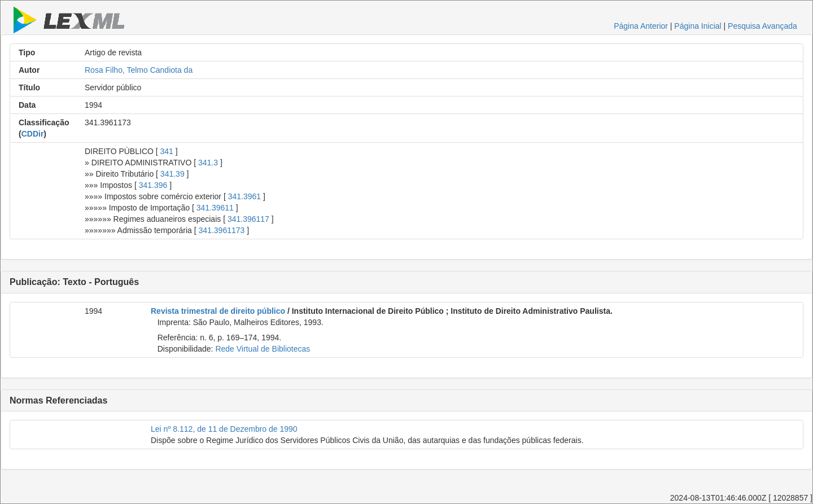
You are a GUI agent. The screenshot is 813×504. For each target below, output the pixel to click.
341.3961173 (222, 230)
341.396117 (248, 219)
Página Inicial (698, 26)
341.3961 (244, 196)
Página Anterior (641, 26)
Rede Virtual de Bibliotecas (263, 349)
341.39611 (215, 208)
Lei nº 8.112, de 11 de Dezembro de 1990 (224, 429)
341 (167, 151)
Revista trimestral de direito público (218, 311)
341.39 (172, 174)
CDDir (33, 134)
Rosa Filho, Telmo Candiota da (139, 70)
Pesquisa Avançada (762, 26)
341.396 (153, 185)
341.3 (208, 163)
